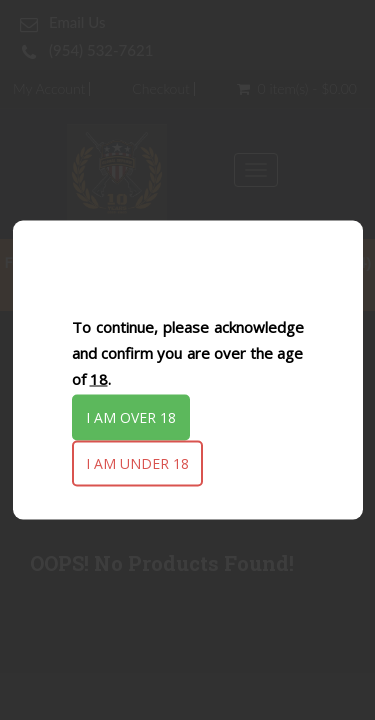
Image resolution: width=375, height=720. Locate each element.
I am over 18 (131, 417)
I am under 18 (137, 463)
